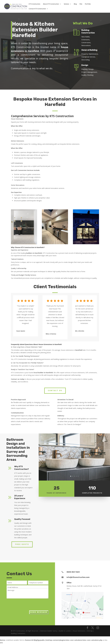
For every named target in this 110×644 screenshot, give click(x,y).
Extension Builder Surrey (49, 631)
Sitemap (90, 631)
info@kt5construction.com (78, 577)
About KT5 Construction (51, 4)
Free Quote (22, 544)
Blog (75, 4)
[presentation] (23, 604)
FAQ (81, 4)
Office (69, 583)
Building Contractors (18, 633)
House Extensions (79, 631)
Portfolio (88, 4)
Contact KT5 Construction (37, 9)
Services (66, 4)
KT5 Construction (34, 4)
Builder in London (65, 631)
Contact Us (55, 391)
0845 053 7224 (73, 572)
